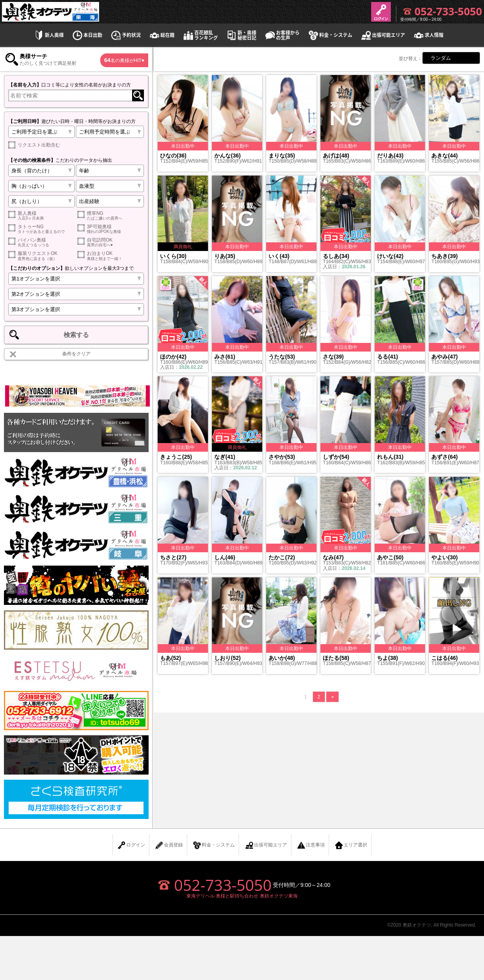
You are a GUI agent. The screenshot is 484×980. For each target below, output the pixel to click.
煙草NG (111, 215)
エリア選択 (351, 845)
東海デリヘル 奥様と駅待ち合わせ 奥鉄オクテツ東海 (242, 896)
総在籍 (162, 35)
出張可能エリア (383, 35)
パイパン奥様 (41, 242)
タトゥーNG (41, 229)
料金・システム (330, 35)
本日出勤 (87, 35)
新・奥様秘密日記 (241, 35)
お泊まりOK (111, 256)
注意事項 (311, 845)
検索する (76, 335)
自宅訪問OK (111, 242)
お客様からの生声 (282, 35)
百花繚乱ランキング (200, 35)
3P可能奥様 (111, 229)
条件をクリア (76, 354)
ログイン (131, 845)
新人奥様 (48, 35)
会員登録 (169, 845)
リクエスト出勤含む (34, 145)
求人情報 (428, 35)
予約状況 (125, 35)
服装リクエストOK (41, 256)
